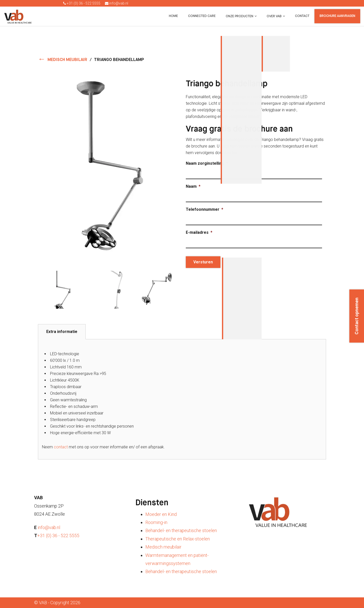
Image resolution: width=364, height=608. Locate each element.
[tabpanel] (182, 399)
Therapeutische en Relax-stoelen (178, 539)
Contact (302, 16)
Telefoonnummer (204, 209)
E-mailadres (199, 232)
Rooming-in (156, 522)
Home (173, 16)
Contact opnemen (357, 316)
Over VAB (274, 16)
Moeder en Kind (161, 514)
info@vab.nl (117, 3)
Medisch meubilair (163, 547)
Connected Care (202, 16)
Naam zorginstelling (207, 163)
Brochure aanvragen (337, 16)
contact (61, 447)
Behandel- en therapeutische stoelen (181, 530)
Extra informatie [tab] (62, 332)
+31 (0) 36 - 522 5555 (82, 3)
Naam (193, 186)
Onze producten (240, 16)
